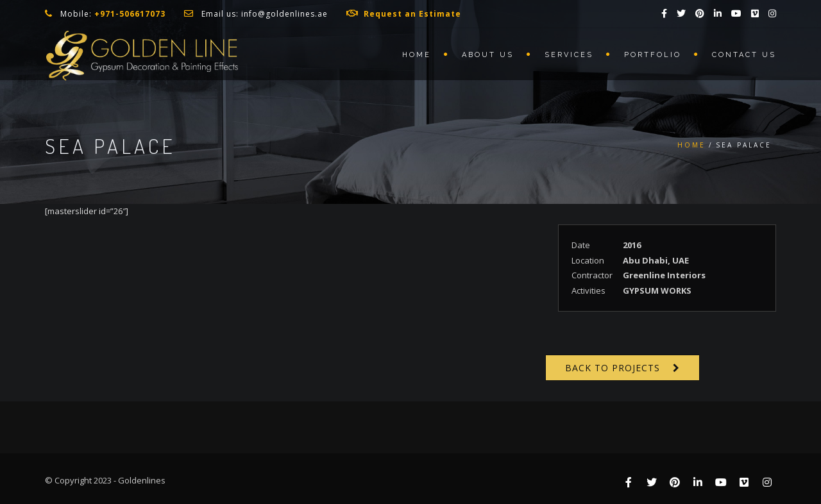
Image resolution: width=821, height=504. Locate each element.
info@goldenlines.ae (284, 14)
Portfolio (653, 55)
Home (417, 55)
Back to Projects (613, 368)
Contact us (744, 55)
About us (488, 55)
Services (569, 55)
